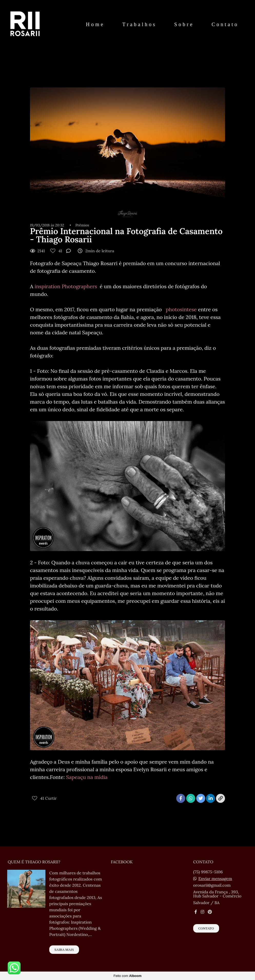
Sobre (184, 24)
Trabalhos (139, 24)
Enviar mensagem (215, 878)
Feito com (127, 976)
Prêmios (82, 225)
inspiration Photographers (67, 286)
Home (95, 24)
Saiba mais (64, 950)
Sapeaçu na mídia (87, 777)
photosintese (180, 309)
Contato (225, 24)
